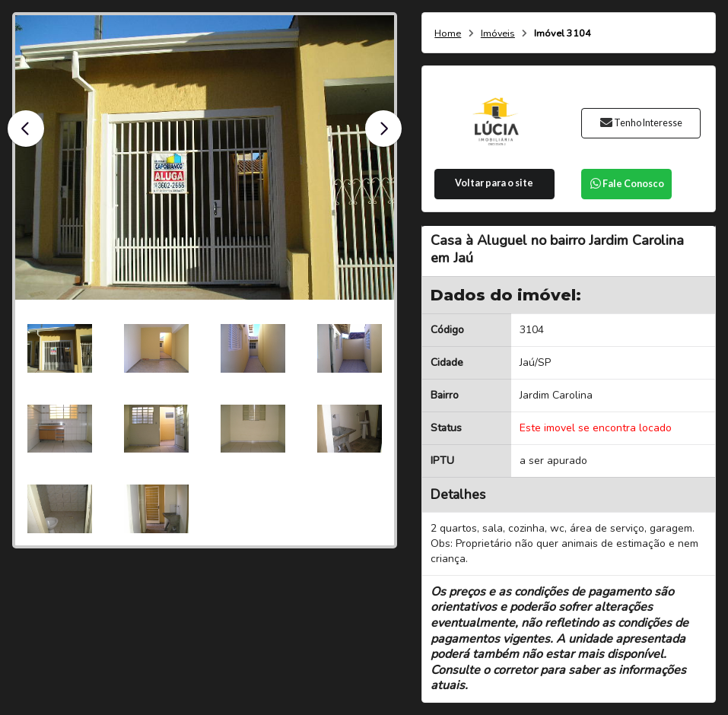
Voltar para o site (494, 183)
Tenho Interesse (641, 123)
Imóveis (498, 34)
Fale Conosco (627, 184)
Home (448, 34)
